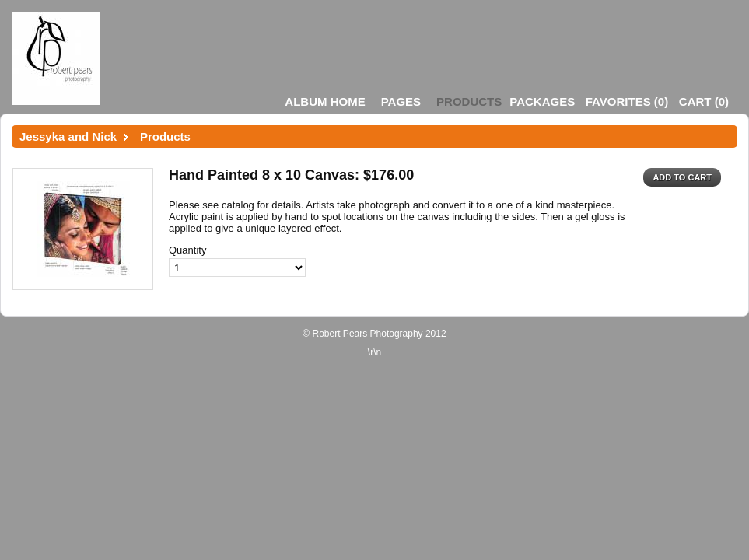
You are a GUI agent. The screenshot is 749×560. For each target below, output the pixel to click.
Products (469, 101)
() (627, 101)
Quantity (187, 250)
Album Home (325, 101)
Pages (401, 101)
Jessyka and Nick (68, 136)
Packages (542, 101)
